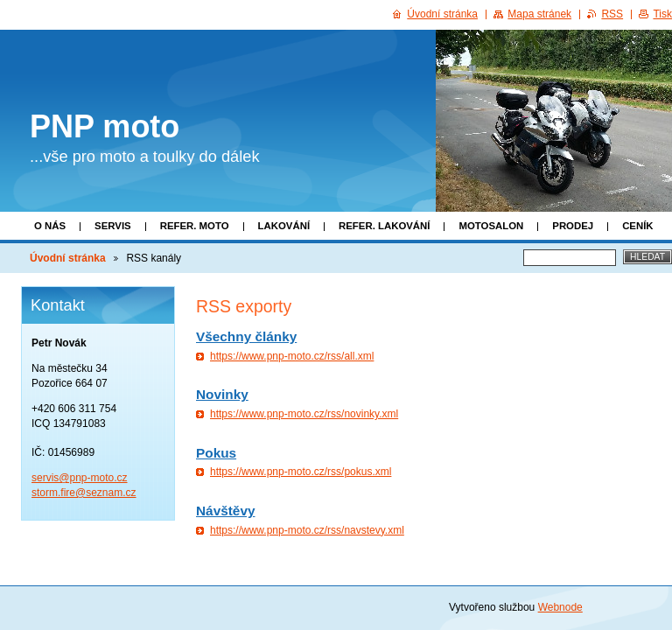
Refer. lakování (384, 226)
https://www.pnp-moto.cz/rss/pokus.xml (301, 472)
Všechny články (246, 336)
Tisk (662, 14)
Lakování (284, 226)
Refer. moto (195, 226)
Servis (113, 226)
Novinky (222, 394)
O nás (50, 226)
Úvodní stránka (68, 258)
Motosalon (491, 226)
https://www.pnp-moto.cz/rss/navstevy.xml (307, 530)
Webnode (560, 607)
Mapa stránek (539, 14)
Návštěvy (225, 511)
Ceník (637, 226)
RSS (612, 14)
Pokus (216, 453)
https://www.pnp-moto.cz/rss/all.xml (292, 356)
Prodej (573, 226)
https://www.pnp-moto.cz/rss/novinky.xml (304, 414)
